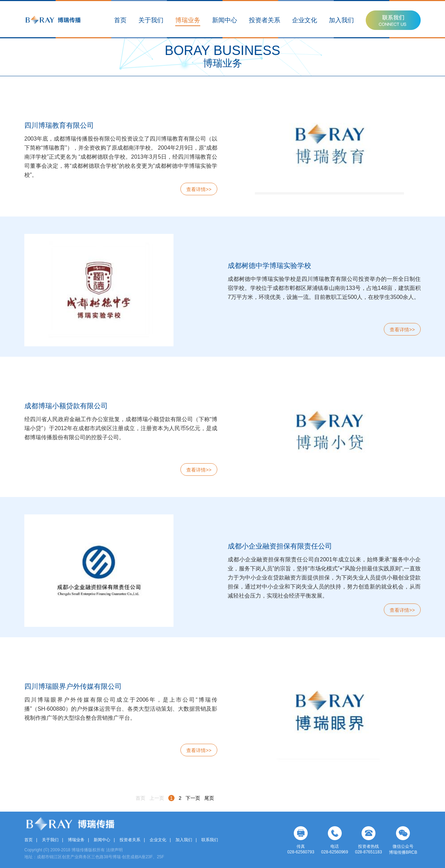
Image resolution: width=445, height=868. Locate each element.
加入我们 (341, 20)
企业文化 (305, 20)
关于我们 (151, 20)
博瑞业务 (188, 20)
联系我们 (210, 840)
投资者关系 (265, 20)
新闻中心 (225, 20)
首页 (120, 20)
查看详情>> (199, 189)
